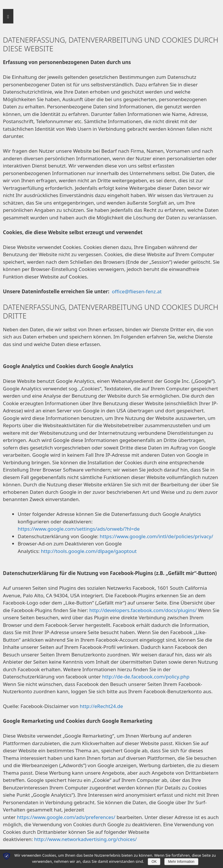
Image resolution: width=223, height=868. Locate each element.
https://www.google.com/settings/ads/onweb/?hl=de (79, 529)
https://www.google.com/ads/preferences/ (66, 817)
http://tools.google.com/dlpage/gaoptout (89, 551)
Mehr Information (181, 862)
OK (154, 862)
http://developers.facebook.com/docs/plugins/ (143, 610)
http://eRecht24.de (101, 706)
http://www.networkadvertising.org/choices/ (86, 839)
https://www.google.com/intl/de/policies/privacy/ (156, 536)
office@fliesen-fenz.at (137, 291)
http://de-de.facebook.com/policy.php (146, 677)
